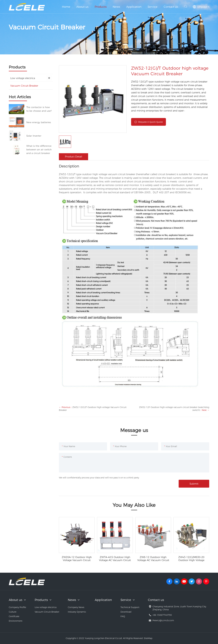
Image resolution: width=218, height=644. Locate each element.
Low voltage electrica (31, 78)
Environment (16, 621)
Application (134, 7)
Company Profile (17, 607)
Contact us (171, 7)
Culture (13, 612)
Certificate (14, 616)
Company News (76, 607)
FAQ (123, 616)
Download (126, 612)
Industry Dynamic (77, 612)
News (116, 7)
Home (66, 7)
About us (82, 7)
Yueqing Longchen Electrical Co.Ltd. (27, 7)
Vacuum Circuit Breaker (24, 86)
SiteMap (148, 638)
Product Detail (73, 157)
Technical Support (130, 607)
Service (153, 7)
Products (101, 7)
